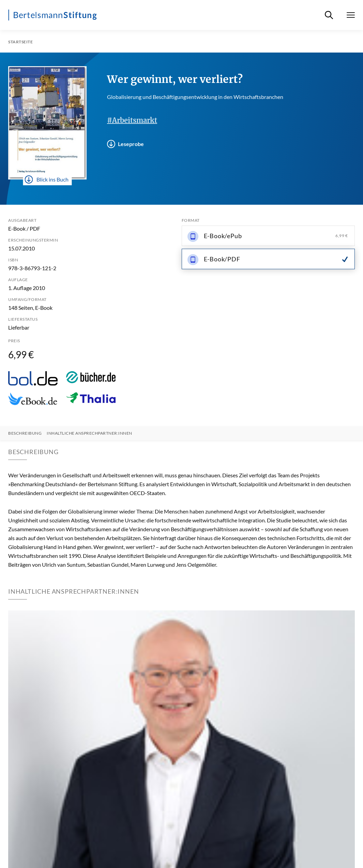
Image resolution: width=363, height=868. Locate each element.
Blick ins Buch (47, 179)
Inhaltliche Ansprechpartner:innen (89, 433)
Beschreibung (25, 433)
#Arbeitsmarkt (132, 120)
